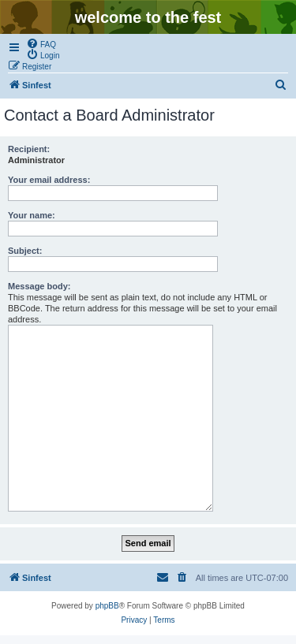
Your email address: (49, 180)
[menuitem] (41, 43)
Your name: (32, 215)
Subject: (25, 251)
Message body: (39, 286)
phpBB (107, 606)
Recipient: (29, 149)
